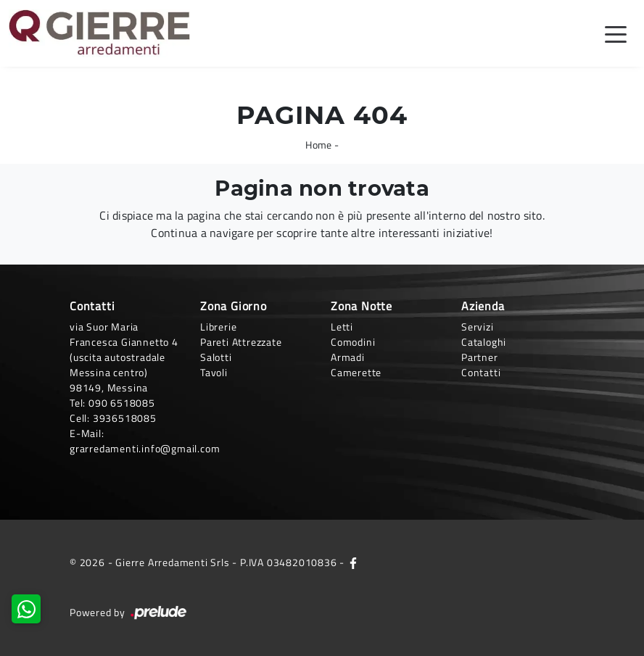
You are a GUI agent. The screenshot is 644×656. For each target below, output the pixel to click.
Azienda (483, 306)
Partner (480, 357)
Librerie (218, 327)
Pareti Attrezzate (241, 342)
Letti (342, 327)
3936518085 (125, 418)
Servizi (478, 327)
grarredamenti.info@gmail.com (145, 448)
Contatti (481, 372)
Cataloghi (484, 342)
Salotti (216, 357)
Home (318, 145)
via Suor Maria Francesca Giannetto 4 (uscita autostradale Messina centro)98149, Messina (124, 357)
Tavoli (214, 372)
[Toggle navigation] (616, 33)
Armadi (348, 357)
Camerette (356, 372)
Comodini (353, 342)
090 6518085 (122, 403)
